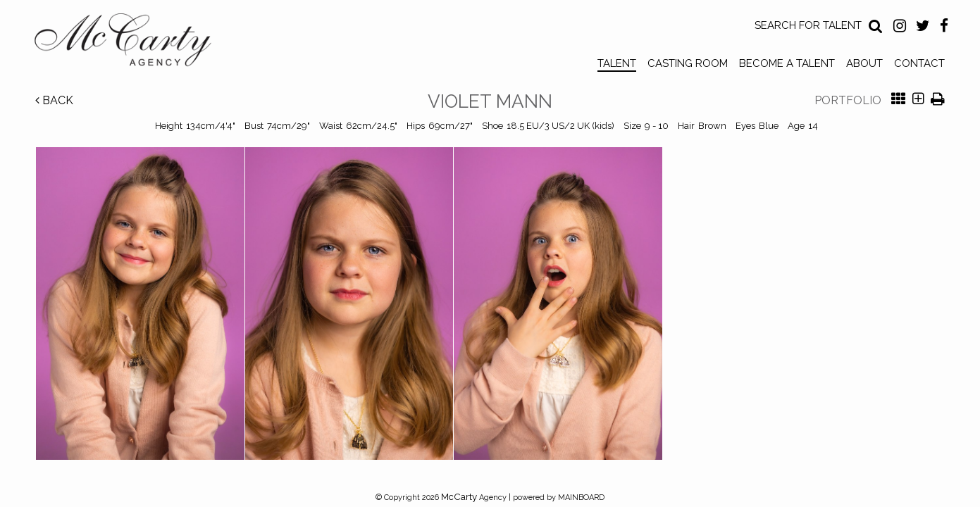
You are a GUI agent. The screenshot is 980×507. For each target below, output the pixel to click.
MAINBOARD (581, 497)
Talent (617, 63)
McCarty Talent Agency (133, 43)
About (864, 63)
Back (54, 100)
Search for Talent (808, 25)
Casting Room (688, 63)
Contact (919, 63)
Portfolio (848, 100)
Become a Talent (787, 63)
